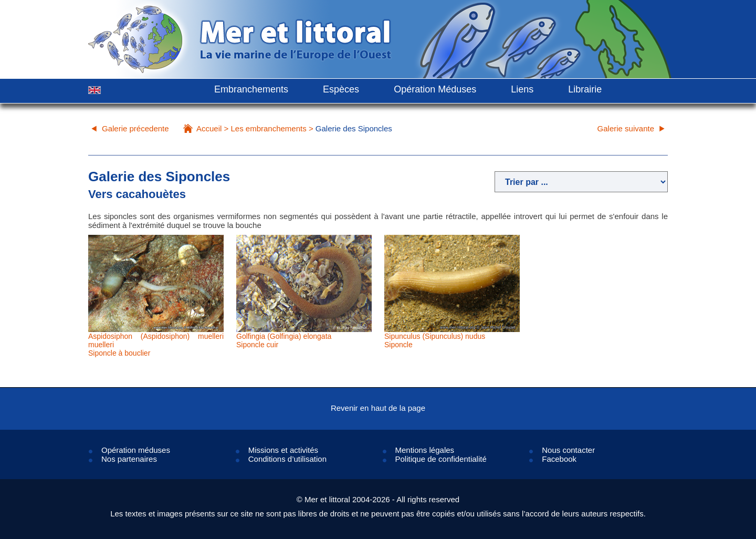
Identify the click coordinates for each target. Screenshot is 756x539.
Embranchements (251, 89)
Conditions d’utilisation (287, 459)
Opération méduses (136, 450)
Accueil (209, 128)
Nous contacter (568, 450)
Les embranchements (268, 128)
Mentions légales (425, 450)
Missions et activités (283, 450)
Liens (522, 89)
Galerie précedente (135, 128)
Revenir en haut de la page (378, 408)
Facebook (559, 459)
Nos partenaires (129, 459)
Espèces (341, 89)
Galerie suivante (626, 128)
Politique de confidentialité (441, 459)
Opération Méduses (435, 89)
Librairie (585, 89)
